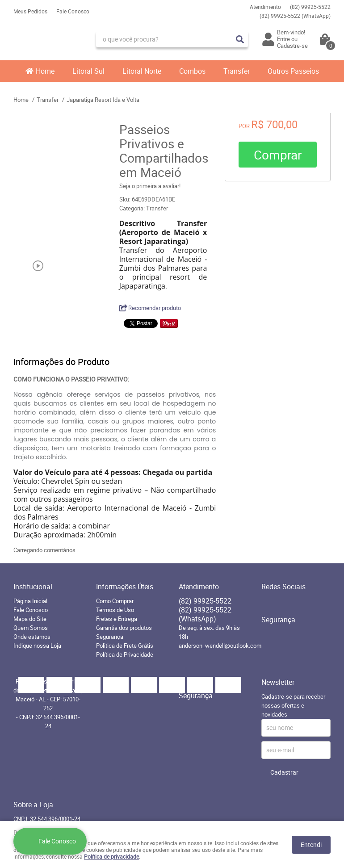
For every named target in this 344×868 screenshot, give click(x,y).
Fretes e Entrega (117, 619)
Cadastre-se (292, 46)
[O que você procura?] (240, 39)
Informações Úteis (125, 587)
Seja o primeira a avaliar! (150, 186)
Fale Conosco (73, 11)
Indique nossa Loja (37, 646)
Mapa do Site (30, 619)
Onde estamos (32, 637)
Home (45, 71)
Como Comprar (115, 601)
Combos (192, 71)
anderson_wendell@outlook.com (220, 646)
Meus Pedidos (30, 11)
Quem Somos (31, 628)
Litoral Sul (88, 71)
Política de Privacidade (125, 654)
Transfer (237, 71)
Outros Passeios (293, 71)
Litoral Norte (142, 71)
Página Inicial (30, 601)
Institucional (33, 587)
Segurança (110, 637)
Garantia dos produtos (124, 628)
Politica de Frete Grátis (125, 646)
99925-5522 (310, 7)
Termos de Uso (115, 610)
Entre (283, 39)
